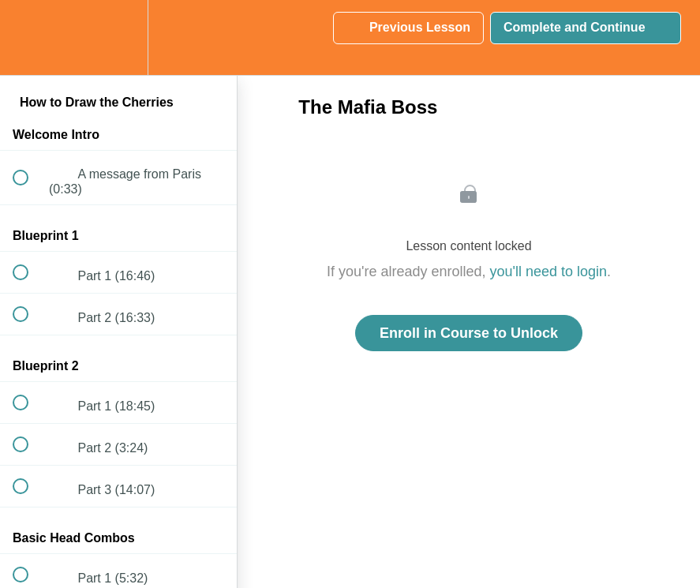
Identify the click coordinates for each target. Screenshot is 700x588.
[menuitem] (118, 37)
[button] (29, 37)
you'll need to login (549, 272)
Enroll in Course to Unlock (469, 333)
